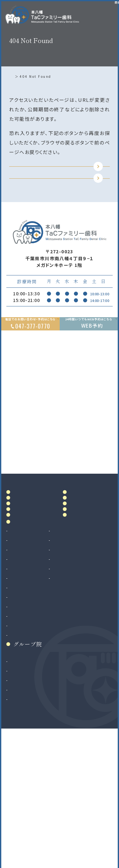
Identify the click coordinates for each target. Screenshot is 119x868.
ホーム (17, 76)
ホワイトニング (79, 666)
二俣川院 (19, 813)
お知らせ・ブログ (90, 612)
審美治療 (74, 657)
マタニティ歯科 (79, 685)
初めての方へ (30, 606)
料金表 (78, 565)
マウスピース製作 (82, 676)
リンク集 (81, 630)
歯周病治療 (22, 676)
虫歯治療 (19, 657)
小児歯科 (19, 695)
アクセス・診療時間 (92, 551)
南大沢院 (19, 803)
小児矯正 (19, 768)
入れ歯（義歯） (24, 685)
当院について (30, 565)
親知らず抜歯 (24, 730)
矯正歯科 (19, 749)
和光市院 (19, 794)
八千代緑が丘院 (27, 822)
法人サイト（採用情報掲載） (38, 832)
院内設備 (25, 592)
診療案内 (25, 645)
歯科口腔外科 (24, 720)
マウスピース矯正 (28, 758)
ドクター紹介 (30, 579)
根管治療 (19, 666)
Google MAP (84, 514)
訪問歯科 (74, 695)
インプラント (22, 739)
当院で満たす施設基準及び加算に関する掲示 (89, 587)
